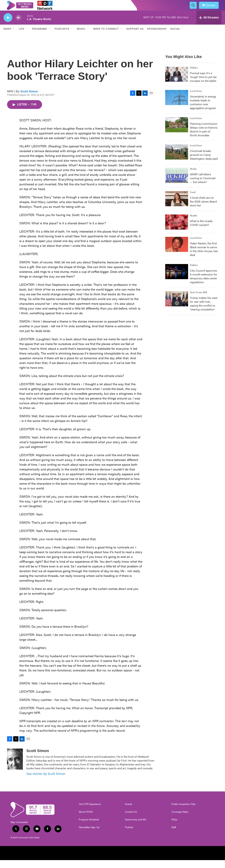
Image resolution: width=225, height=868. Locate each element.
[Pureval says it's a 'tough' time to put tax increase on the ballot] (177, 82)
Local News (196, 99)
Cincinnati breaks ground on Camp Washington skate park (204, 163)
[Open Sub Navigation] (14, 37)
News (7, 37)
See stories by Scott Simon (46, 782)
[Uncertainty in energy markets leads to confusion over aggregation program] (177, 105)
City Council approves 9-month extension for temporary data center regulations (204, 284)
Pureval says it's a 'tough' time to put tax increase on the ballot (203, 85)
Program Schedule (89, 827)
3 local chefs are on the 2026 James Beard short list (203, 209)
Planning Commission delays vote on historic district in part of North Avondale (204, 137)
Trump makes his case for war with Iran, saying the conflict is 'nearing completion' (204, 311)
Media (193, 177)
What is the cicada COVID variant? (201, 231)
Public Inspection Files (184, 812)
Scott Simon (29, 99)
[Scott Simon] (15, 767)
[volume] (18, 26)
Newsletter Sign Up (89, 835)
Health (193, 224)
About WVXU (86, 820)
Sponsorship (157, 37)
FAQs (174, 827)
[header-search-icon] (195, 9)
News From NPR (198, 300)
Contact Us (131, 820)
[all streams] (209, 25)
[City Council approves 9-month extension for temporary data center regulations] (177, 279)
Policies (129, 835)
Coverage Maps (180, 820)
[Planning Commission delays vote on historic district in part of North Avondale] (177, 133)
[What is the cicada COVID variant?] (177, 230)
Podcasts (62, 37)
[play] (8, 26)
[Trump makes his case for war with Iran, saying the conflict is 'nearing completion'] (177, 307)
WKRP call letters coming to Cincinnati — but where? (203, 186)
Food (193, 200)
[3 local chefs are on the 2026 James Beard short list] (177, 207)
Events (129, 812)
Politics (194, 76)
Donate (213, 9)
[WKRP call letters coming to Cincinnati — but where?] (177, 183)
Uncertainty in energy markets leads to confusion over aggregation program (203, 110)
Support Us (135, 37)
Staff (174, 835)
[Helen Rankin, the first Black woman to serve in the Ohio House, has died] (177, 252)
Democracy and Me (136, 827)
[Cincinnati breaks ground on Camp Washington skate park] (177, 160)
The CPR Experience (90, 812)
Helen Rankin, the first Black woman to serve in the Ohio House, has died (204, 257)
